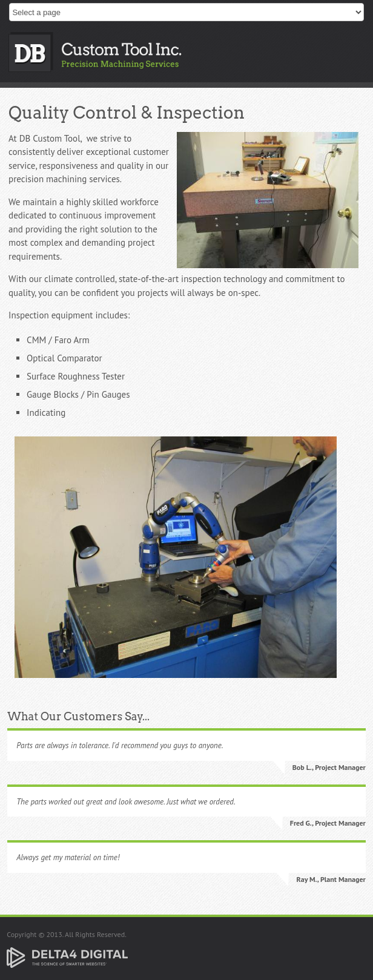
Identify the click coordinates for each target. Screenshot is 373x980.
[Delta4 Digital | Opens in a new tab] (67, 957)
